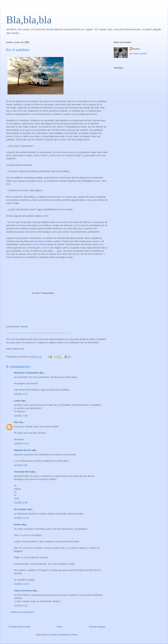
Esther (17, 524)
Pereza (24, 327)
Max (16, 422)
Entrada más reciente (20, 627)
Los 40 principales (45, 244)
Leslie (17, 401)
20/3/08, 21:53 (21, 444)
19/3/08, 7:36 (21, 416)
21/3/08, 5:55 (21, 503)
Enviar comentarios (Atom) (64, 635)
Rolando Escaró (23, 450)
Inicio (60, 627)
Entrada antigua (97, 627)
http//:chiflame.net (15, 349)
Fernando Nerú (22, 472)
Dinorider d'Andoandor (26, 373)
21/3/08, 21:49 (21, 584)
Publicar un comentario (22, 612)
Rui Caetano (21, 509)
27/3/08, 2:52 (21, 606)
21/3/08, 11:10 (21, 518)
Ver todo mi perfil (138, 54)
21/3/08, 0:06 (21, 465)
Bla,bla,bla (29, 20)
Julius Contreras (23, 591)
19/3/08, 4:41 (21, 394)
